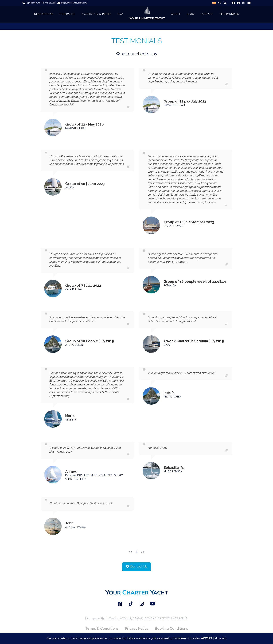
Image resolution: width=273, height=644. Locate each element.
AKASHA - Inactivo (75, 527)
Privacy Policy (137, 628)
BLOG (190, 14)
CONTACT (207, 14)
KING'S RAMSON (173, 471)
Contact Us (136, 567)
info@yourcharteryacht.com (72, 3)
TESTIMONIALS (229, 14)
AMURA (70, 188)
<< (131, 552)
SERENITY (71, 420)
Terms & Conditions (102, 628)
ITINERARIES (67, 14)
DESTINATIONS (44, 14)
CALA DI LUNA (73, 289)
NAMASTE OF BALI (76, 128)
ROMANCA (170, 285)
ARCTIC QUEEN (74, 345)
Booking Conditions (171, 628)
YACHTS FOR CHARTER (96, 14)
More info (220, 638)
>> (143, 552)
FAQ (120, 14)
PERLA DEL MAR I (173, 226)
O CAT (167, 345)
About (176, 14)
